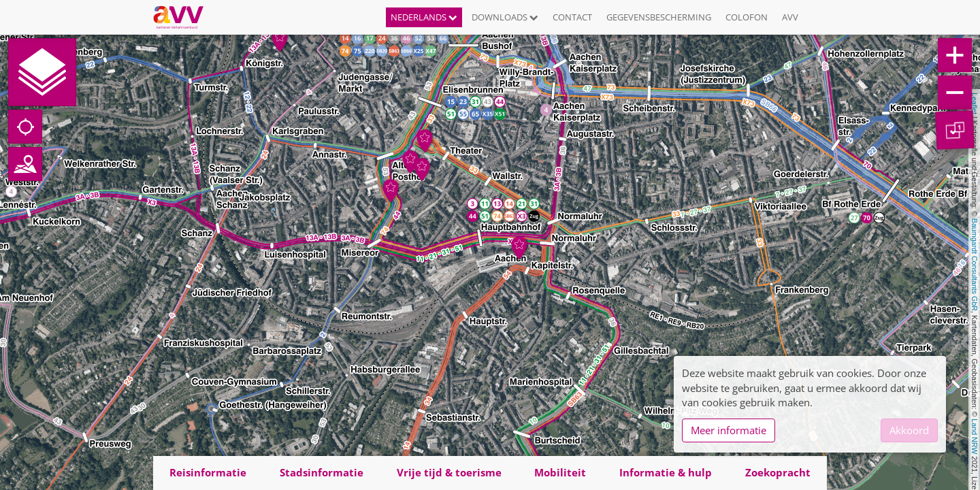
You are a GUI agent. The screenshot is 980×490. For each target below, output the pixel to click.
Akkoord (909, 430)
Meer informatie (729, 430)
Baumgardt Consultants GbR (975, 265)
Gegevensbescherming (659, 17)
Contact (572, 17)
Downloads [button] (505, 17)
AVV (790, 17)
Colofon (747, 17)
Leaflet (975, 103)
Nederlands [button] (424, 17)
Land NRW (975, 436)
